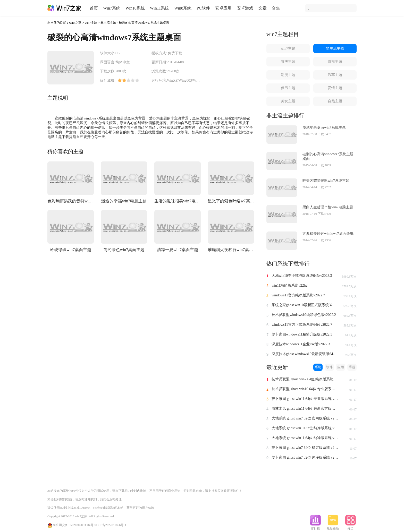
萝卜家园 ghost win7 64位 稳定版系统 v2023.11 (305, 448)
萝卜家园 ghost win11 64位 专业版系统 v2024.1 (305, 399)
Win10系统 (135, 8)
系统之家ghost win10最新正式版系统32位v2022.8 (305, 305)
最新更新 (333, 527)
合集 (276, 8)
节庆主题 (288, 62)
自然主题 (335, 101)
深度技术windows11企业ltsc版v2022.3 (301, 344)
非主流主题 (108, 23)
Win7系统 (112, 8)
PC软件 (203, 8)
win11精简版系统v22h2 (289, 285)
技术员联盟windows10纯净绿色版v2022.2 (304, 315)
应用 (341, 367)
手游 (352, 367)
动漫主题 (288, 75)
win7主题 (91, 23)
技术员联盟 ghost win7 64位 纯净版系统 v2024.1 (305, 379)
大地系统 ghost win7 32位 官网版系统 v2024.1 (305, 418)
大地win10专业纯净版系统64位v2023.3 (302, 276)
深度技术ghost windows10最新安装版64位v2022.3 (305, 354)
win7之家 (75, 23)
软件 (329, 367)
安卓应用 (223, 8)
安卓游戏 (245, 8)
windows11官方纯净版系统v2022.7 (298, 295)
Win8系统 (183, 8)
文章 (263, 8)
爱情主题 (335, 88)
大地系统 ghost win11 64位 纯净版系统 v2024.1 (305, 438)
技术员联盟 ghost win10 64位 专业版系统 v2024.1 (305, 389)
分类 (350, 527)
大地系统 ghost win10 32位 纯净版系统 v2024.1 (305, 428)
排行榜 (315, 527)
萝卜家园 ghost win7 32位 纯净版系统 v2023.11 (305, 457)
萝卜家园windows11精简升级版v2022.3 (302, 334)
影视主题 (335, 62)
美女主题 (288, 101)
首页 (94, 8)
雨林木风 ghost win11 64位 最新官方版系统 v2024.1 (305, 409)
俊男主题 (288, 88)
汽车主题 (335, 75)
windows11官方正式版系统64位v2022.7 (302, 325)
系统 (318, 367)
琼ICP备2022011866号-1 (110, 525)
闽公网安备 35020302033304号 (70, 525)
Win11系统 (159, 8)
